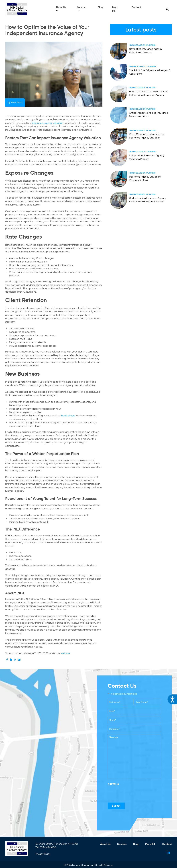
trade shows (68, 416)
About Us (61, 8)
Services (82, 8)
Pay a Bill (117, 8)
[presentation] (131, 793)
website (65, 653)
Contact (136, 8)
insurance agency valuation (48, 123)
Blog (100, 8)
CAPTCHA (113, 784)
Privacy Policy (43, 853)
